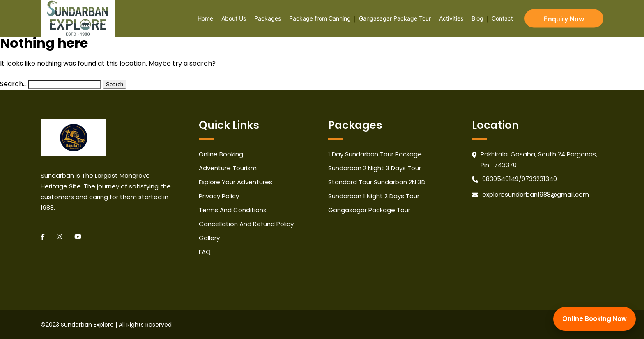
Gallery (209, 238)
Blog (477, 18)
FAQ (205, 252)
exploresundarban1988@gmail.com (536, 194)
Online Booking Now (595, 319)
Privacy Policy (219, 196)
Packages (268, 18)
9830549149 (500, 179)
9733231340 (539, 179)
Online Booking (221, 154)
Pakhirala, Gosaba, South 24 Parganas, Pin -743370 (539, 159)
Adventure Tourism (228, 168)
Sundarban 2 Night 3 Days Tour (375, 168)
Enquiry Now (564, 18)
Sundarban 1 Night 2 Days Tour (374, 196)
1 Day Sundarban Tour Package (375, 154)
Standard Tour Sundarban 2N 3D (377, 182)
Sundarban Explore (87, 325)
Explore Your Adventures (236, 182)
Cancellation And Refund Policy (246, 224)
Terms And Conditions (233, 210)
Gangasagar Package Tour (395, 18)
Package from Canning (320, 18)
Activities (451, 18)
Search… (13, 84)
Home (205, 18)
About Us (234, 18)
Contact (502, 18)
